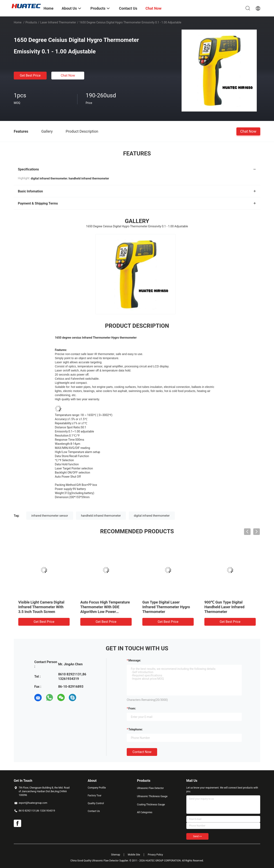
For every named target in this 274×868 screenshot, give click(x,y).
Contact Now (142, 752)
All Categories (145, 812)
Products (31, 22)
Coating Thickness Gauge (151, 805)
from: (132, 708)
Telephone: (136, 729)
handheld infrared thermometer (101, 516)
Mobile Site (134, 855)
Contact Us (94, 811)
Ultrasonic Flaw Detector (150, 788)
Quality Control (96, 803)
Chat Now (68, 75)
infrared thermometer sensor (50, 516)
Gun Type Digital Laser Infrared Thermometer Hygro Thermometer (166, 607)
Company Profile (97, 788)
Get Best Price (30, 75)
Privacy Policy (155, 855)
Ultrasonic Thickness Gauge (152, 796)
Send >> (197, 836)
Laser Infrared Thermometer (58, 22)
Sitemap (116, 855)
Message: (135, 660)
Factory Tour (95, 796)
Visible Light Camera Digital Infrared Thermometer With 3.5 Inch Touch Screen (41, 607)
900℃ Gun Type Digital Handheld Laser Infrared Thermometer (224, 607)
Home (18, 22)
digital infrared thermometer (152, 516)
